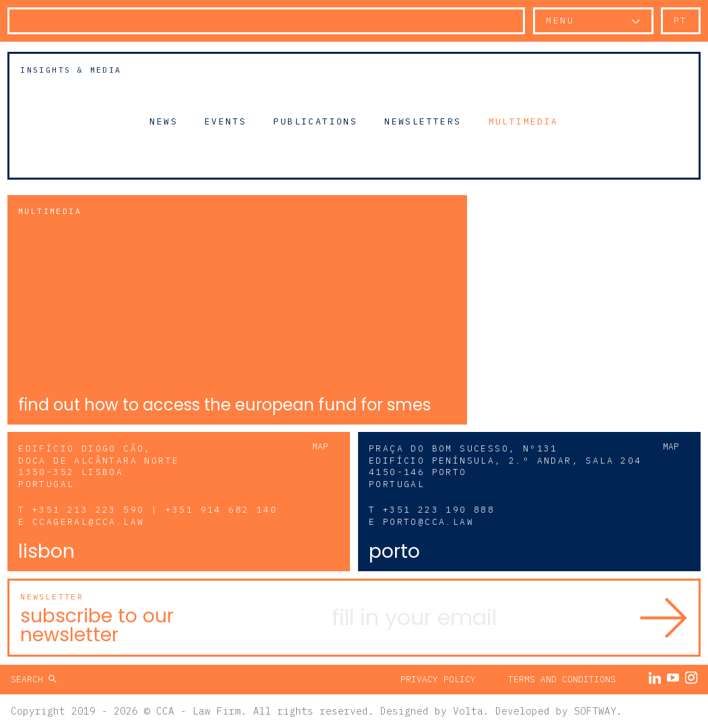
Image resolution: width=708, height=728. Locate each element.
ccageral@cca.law (88, 522)
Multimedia (524, 121)
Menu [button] (560, 21)
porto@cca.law (428, 522)
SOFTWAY (595, 711)
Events (225, 121)
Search (30, 679)
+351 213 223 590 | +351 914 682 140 (155, 510)
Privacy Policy (438, 679)
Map (320, 446)
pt (681, 21)
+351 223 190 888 (439, 510)
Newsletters (423, 121)
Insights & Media (71, 70)
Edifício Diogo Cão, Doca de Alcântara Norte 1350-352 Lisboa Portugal (99, 467)
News (164, 121)
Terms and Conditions (562, 679)
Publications (315, 121)
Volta (468, 711)
